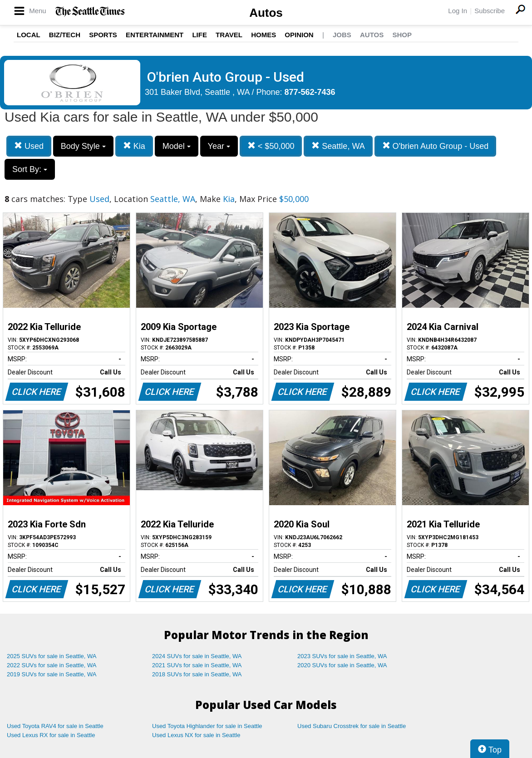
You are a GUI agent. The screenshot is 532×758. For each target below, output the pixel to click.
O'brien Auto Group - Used (436, 146)
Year (219, 146)
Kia (134, 146)
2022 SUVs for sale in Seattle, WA (52, 665)
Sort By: (30, 169)
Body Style (83, 146)
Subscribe (490, 11)
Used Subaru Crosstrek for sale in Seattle (352, 726)
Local (29, 35)
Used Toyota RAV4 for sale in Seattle (55, 726)
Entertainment (155, 35)
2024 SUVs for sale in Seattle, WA (197, 656)
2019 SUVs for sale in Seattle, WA (52, 674)
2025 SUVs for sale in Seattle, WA (52, 656)
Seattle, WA (338, 146)
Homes (264, 35)
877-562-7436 (310, 92)
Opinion (299, 35)
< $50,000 (271, 146)
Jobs (342, 35)
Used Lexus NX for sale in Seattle (196, 735)
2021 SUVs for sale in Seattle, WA (197, 665)
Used (29, 146)
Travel (229, 35)
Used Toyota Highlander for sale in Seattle (207, 726)
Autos (266, 13)
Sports (103, 35)
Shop (402, 35)
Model (177, 146)
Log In (458, 11)
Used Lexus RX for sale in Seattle (51, 735)
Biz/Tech (65, 35)
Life (199, 35)
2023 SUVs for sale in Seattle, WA (342, 656)
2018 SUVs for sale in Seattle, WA (197, 674)
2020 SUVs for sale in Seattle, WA (342, 665)
